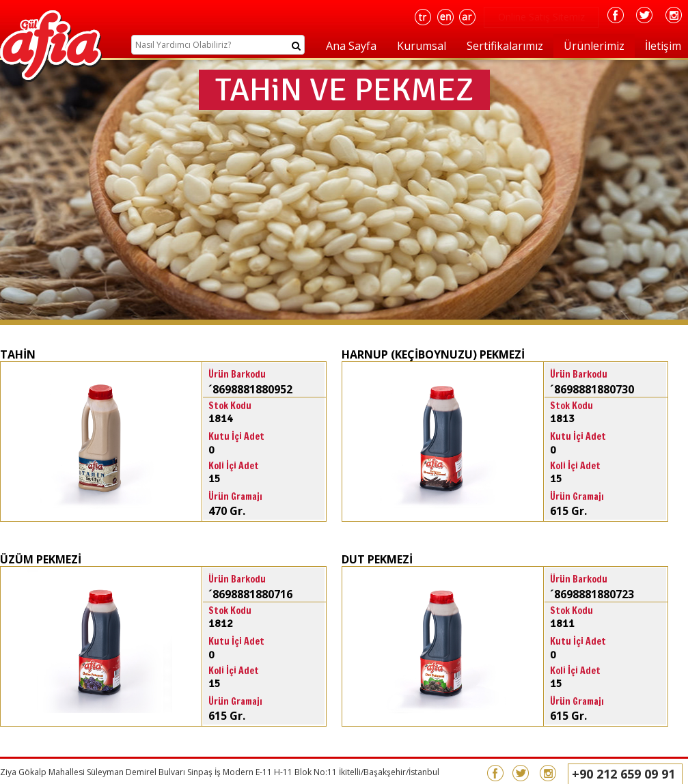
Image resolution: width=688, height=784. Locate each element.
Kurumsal (422, 46)
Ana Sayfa (351, 46)
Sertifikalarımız (505, 46)
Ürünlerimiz (594, 46)
